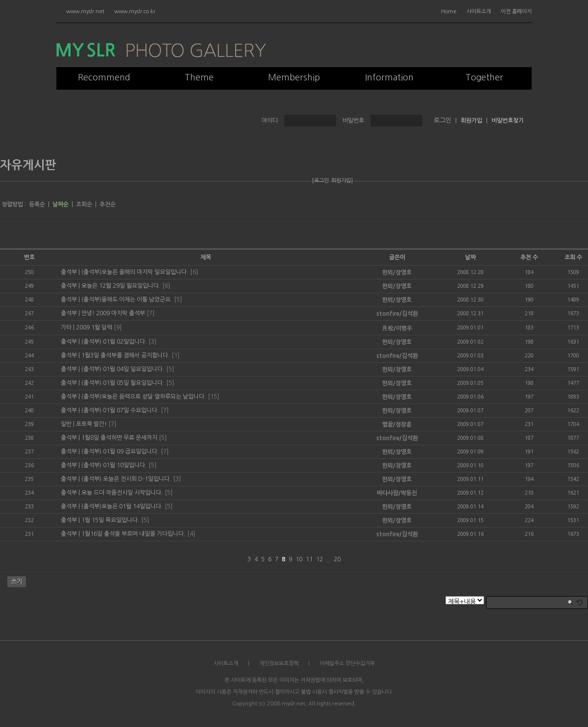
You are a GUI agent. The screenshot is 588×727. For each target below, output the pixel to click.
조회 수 (573, 257)
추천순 (108, 204)
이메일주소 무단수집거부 (347, 664)
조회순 (84, 204)
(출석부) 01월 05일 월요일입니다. (123, 383)
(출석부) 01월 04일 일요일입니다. (123, 369)
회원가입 (471, 121)
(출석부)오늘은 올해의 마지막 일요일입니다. (135, 272)
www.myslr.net (85, 12)
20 (337, 559)
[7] (150, 313)
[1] (175, 355)
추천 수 (529, 257)
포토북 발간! (91, 424)
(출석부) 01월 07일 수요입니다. (120, 410)
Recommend (104, 77)
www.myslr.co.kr (135, 12)
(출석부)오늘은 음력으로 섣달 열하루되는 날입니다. (144, 397)
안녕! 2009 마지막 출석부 (113, 313)
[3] (152, 342)
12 (319, 559)
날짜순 (61, 204)
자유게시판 (28, 165)
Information (389, 77)
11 (309, 559)
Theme (199, 77)
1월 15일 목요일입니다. (110, 520)
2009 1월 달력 (94, 327)
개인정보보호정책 (279, 664)
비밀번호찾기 (508, 121)
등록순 (37, 204)
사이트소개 (479, 12)
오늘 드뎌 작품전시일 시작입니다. (122, 493)
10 (299, 559)
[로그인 (320, 181)
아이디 (270, 121)
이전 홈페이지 (516, 12)
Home (449, 12)
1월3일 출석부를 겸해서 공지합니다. (126, 355)
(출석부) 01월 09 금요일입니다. (120, 451)
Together (484, 77)
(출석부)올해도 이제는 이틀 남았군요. (127, 300)
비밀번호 (353, 121)
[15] (213, 397)
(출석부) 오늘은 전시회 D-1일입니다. (126, 479)
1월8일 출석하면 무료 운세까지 (119, 438)
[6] (194, 272)
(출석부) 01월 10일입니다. (114, 465)
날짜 (470, 257)
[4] (191, 534)
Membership (294, 77)
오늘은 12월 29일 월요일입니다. (121, 286)
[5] (178, 300)
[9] (118, 327)
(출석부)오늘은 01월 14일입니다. (122, 506)
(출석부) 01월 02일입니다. (114, 342)
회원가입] (342, 181)
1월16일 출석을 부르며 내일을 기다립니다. (134, 534)
